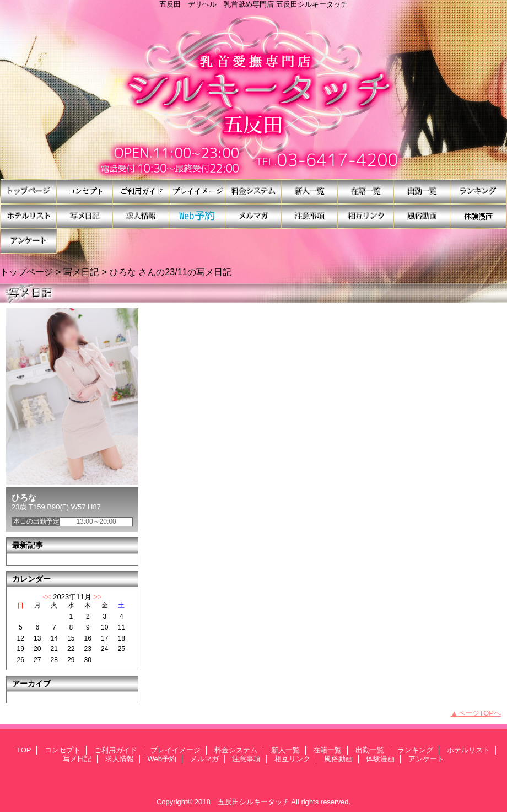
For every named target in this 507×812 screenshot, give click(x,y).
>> (97, 597)
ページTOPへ (480, 713)
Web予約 (197, 216)
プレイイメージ (197, 192)
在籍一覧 (366, 192)
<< (47, 597)
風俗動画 (422, 216)
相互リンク (366, 216)
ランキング (478, 192)
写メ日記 (85, 216)
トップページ (26, 272)
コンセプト (85, 192)
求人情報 (141, 216)
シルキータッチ (253, 94)
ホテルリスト (29, 216)
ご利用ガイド (141, 192)
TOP (29, 192)
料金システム (253, 192)
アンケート (29, 241)
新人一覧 (310, 192)
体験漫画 (478, 216)
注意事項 (310, 216)
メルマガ (253, 216)
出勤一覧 (422, 192)
